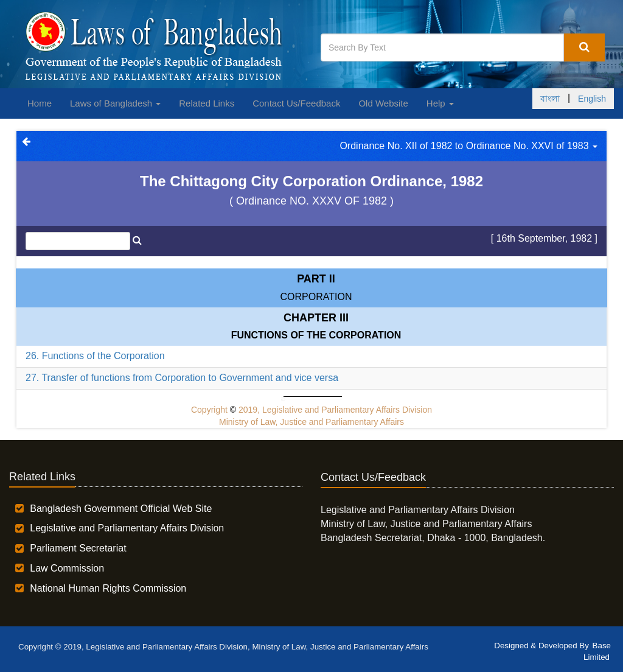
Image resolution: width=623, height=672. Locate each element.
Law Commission (67, 568)
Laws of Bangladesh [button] (115, 103)
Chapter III (316, 318)
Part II (316, 279)
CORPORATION (316, 297)
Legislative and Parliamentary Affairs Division (127, 528)
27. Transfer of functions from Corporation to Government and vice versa (182, 378)
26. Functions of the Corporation (95, 356)
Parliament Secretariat (78, 548)
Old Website (383, 103)
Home (40, 103)
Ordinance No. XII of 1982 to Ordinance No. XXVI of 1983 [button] (468, 146)
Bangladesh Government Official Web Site (121, 509)
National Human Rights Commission (108, 588)
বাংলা (550, 99)
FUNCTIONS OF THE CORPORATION (316, 335)
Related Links (207, 103)
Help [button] (440, 103)
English (592, 99)
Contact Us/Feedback (296, 103)
